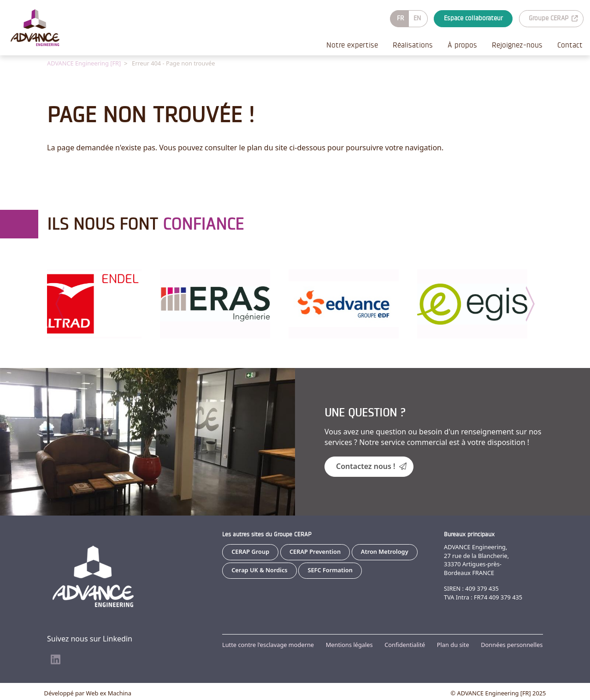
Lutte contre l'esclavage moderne (268, 644)
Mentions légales (349, 644)
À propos (462, 45)
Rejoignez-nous (517, 45)
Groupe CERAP (553, 18)
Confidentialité (405, 644)
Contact (570, 45)
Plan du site (453, 644)
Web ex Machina (109, 693)
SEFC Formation (330, 569)
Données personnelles (512, 644)
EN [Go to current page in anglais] (417, 18)
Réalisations (413, 45)
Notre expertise (352, 45)
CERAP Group (250, 551)
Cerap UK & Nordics (259, 569)
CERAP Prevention (315, 551)
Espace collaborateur (473, 18)
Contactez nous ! (371, 466)
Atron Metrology (385, 551)
